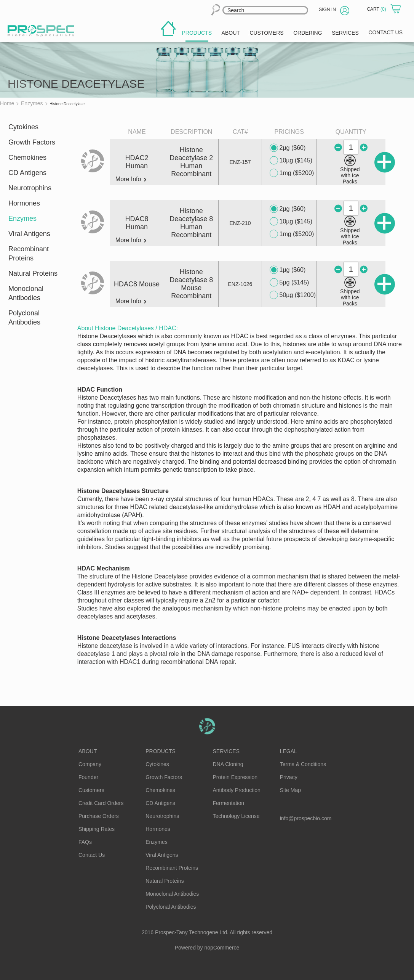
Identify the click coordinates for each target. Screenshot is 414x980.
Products (161, 751)
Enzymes (22, 218)
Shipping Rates (97, 829)
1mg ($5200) (292, 173)
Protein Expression (235, 777)
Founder (88, 777)
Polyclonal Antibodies (24, 318)
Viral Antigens (29, 234)
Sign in (327, 10)
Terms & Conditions (303, 764)
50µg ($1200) (293, 295)
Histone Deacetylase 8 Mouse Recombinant (191, 284)
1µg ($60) (288, 270)
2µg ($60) (288, 148)
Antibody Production (237, 790)
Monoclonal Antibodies (26, 293)
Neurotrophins (30, 188)
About (88, 751)
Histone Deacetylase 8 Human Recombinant (191, 223)
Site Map (290, 790)
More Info (131, 179)
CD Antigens (27, 173)
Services (226, 751)
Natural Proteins (33, 273)
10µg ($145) (291, 161)
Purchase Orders (99, 816)
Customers (91, 790)
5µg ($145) (289, 283)
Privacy (289, 777)
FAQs (85, 842)
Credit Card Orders (101, 803)
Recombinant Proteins (29, 254)
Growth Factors (32, 142)
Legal (289, 751)
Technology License (236, 816)
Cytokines (23, 127)
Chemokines (27, 157)
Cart (377, 9)
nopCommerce (222, 948)
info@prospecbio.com (306, 818)
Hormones (24, 203)
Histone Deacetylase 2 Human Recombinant (191, 162)
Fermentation (229, 803)
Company (90, 764)
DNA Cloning (228, 764)
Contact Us (92, 855)
